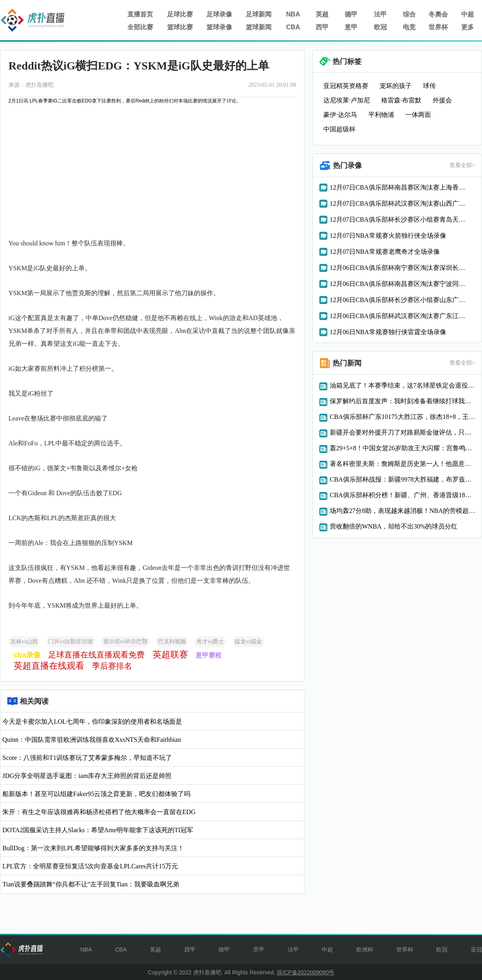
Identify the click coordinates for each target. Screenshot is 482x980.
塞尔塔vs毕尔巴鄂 (125, 642)
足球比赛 (180, 14)
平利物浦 (381, 115)
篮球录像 (219, 27)
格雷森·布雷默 (401, 100)
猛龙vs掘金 (248, 642)
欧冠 (380, 27)
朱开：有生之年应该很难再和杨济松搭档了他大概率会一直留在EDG (99, 812)
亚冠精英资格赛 (346, 86)
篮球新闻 (259, 27)
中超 (468, 14)
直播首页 (140, 14)
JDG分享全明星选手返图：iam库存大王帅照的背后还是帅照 (87, 776)
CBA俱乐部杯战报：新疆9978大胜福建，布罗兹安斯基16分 (402, 479)
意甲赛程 (208, 655)
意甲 (351, 27)
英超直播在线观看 (49, 666)
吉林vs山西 (24, 642)
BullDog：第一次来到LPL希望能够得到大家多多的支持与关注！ (93, 848)
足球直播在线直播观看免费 (96, 655)
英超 (322, 14)
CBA (293, 27)
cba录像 (27, 655)
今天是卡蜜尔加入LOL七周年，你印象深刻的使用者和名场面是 (92, 722)
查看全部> (462, 165)
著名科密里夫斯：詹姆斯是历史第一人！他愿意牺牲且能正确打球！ (402, 464)
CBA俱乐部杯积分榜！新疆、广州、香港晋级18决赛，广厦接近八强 (402, 495)
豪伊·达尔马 (340, 115)
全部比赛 (140, 27)
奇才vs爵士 (210, 642)
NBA (293, 14)
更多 (468, 27)
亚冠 (476, 949)
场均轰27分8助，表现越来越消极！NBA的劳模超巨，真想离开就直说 (402, 511)
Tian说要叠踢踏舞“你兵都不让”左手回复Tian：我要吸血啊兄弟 (91, 884)
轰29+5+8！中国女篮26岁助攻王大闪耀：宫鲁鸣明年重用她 (402, 448)
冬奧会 (438, 14)
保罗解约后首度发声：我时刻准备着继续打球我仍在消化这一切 (402, 401)
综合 (409, 14)
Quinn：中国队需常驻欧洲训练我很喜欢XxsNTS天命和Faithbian (92, 740)
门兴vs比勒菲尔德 (70, 642)
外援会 (442, 100)
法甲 (380, 14)
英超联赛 (170, 654)
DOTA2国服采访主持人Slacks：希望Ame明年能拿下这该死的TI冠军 (98, 830)
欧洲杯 (365, 949)
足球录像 (219, 14)
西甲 (322, 27)
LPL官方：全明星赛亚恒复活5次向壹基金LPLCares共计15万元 (90, 866)
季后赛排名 (112, 666)
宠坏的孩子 (396, 86)
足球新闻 (259, 14)
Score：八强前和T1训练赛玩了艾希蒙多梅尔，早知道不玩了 (87, 758)
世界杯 (438, 27)
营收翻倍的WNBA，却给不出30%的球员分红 (394, 526)
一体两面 (418, 115)
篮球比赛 (180, 27)
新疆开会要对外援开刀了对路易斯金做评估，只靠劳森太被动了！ (402, 432)
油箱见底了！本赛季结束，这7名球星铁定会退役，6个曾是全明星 (402, 385)
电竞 (409, 27)
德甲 (351, 14)
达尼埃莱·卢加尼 (347, 100)
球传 (429, 86)
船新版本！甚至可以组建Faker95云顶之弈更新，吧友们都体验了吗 (96, 794)
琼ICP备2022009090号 (305, 972)
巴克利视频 (172, 642)
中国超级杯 (339, 129)
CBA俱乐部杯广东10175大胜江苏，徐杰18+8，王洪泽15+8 (402, 417)
